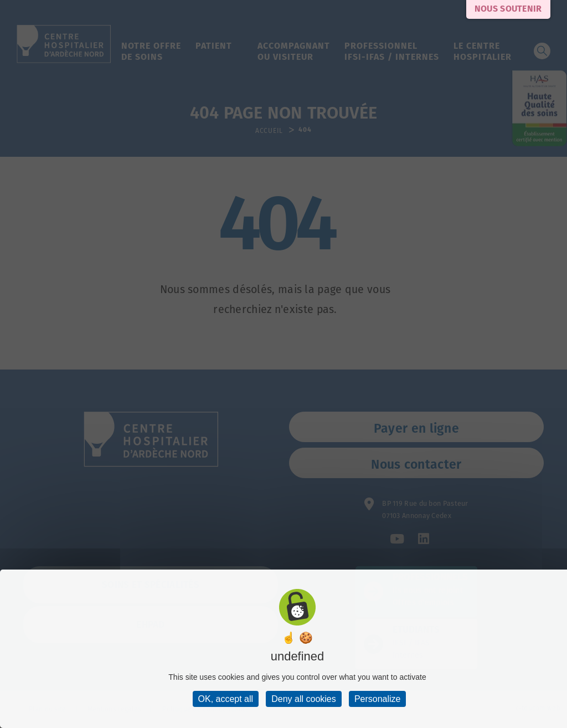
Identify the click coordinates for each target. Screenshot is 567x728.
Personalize (378, 699)
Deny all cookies (304, 699)
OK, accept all (226, 699)
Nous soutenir (508, 9)
